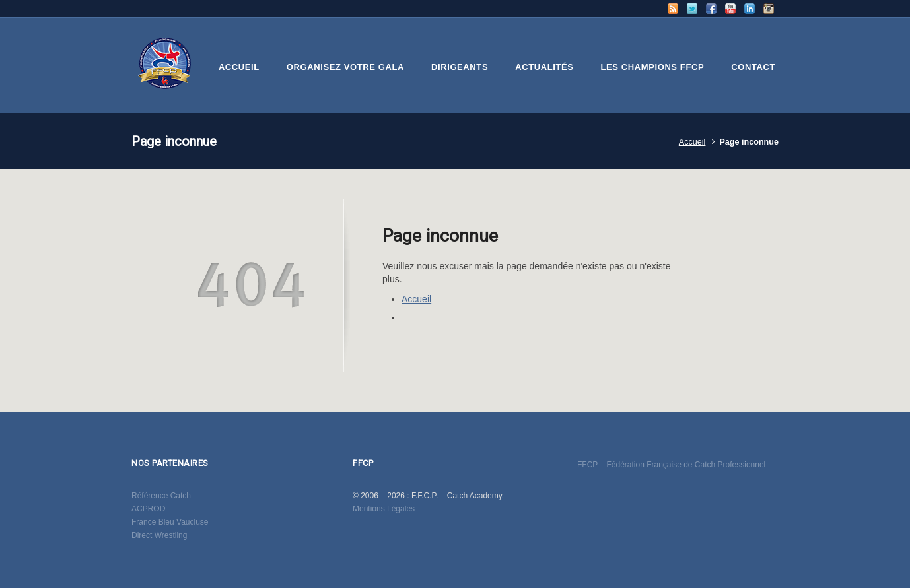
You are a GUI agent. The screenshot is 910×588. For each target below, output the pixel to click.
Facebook (711, 9)
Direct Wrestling (159, 535)
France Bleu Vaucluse (170, 522)
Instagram (769, 9)
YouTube (730, 9)
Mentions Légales (384, 509)
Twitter (692, 9)
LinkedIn (750, 9)
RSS (673, 9)
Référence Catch (161, 496)
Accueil (692, 142)
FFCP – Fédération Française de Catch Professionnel (671, 465)
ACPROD (148, 509)
